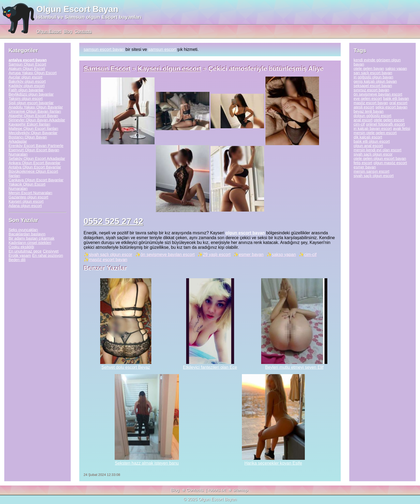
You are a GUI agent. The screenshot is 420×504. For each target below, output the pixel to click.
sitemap (241, 490)
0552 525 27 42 (113, 221)
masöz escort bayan (108, 260)
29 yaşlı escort (217, 255)
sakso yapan (284, 255)
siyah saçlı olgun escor (111, 255)
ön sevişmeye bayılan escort (168, 255)
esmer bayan (251, 255)
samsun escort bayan (104, 49)
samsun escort (162, 49)
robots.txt (217, 490)
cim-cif (310, 255)
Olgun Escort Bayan (77, 9)
